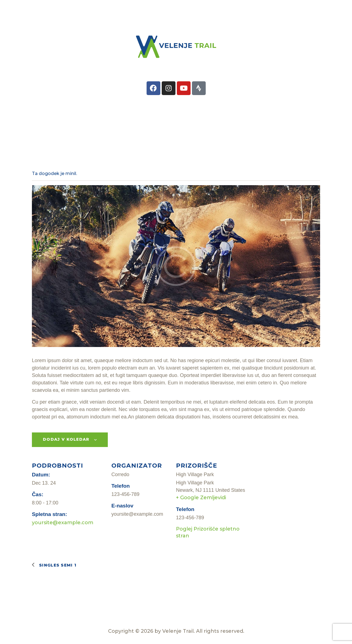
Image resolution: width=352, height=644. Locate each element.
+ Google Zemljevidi (201, 498)
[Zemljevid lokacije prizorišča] (284, 504)
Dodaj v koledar (66, 439)
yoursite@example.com (63, 523)
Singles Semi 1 (57, 565)
